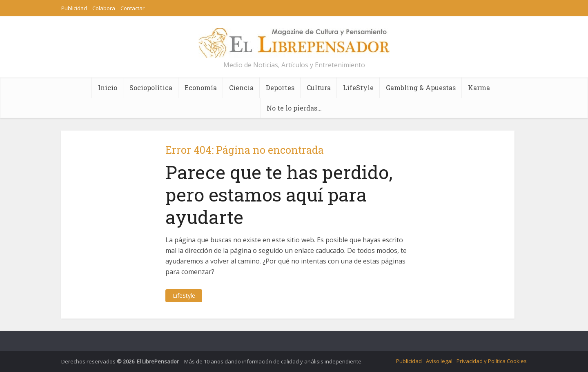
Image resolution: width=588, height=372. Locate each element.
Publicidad (74, 8)
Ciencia (241, 87)
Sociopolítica (151, 87)
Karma (479, 87)
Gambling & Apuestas (421, 87)
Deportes (280, 87)
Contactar (133, 8)
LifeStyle (358, 87)
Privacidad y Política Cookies (492, 361)
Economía (201, 87)
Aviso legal (439, 361)
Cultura (319, 87)
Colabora (104, 8)
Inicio (108, 87)
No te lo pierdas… (294, 108)
